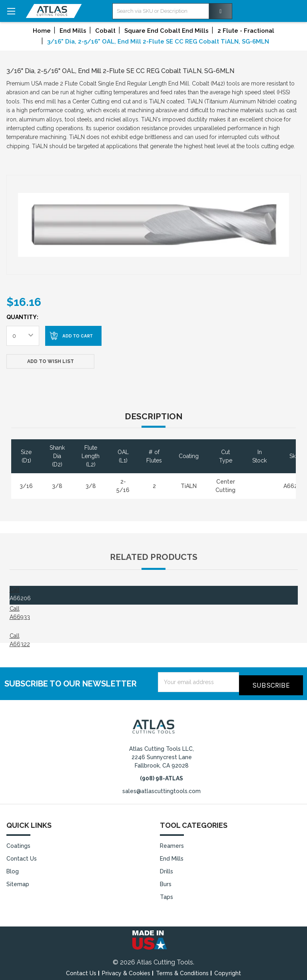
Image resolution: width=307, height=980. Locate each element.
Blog (13, 868)
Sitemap (18, 881)
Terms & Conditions (182, 970)
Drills (166, 868)
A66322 (20, 644)
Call (15, 590)
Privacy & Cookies (126, 970)
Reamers (172, 843)
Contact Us (22, 855)
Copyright (228, 970)
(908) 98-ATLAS (161, 775)
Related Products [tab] (154, 557)
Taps (166, 893)
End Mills (172, 855)
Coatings (18, 843)
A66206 (20, 598)
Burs (166, 881)
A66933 (20, 617)
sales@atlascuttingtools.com (161, 788)
